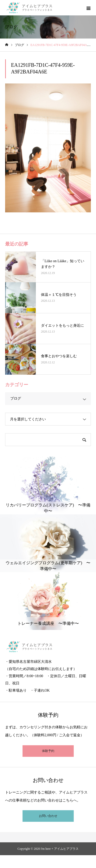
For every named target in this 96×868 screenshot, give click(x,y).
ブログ (16, 398)
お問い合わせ (48, 816)
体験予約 (48, 751)
